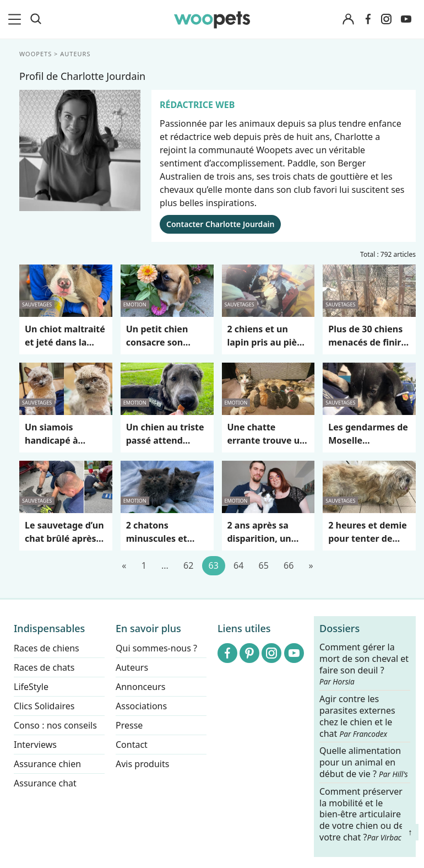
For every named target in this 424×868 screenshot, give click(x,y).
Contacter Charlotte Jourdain (220, 224)
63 (214, 565)
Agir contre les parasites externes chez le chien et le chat (357, 716)
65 (264, 565)
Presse (129, 725)
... (165, 565)
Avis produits (142, 764)
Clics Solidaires (44, 706)
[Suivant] (311, 566)
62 (188, 565)
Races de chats (44, 667)
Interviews (35, 745)
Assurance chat (45, 783)
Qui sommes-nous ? (156, 648)
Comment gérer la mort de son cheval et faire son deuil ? (364, 664)
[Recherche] (36, 19)
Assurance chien (47, 764)
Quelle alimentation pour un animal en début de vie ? (364, 762)
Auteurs (132, 667)
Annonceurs (140, 687)
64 (238, 565)
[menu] (17, 19)
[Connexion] (348, 20)
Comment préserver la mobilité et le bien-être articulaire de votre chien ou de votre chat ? (362, 814)
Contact (132, 745)
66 (289, 565)
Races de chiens (47, 648)
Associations (141, 706)
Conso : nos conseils (55, 725)
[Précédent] (124, 566)
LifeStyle (31, 687)
